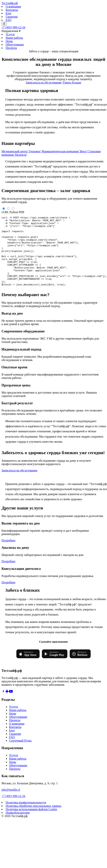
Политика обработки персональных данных (34, 819)
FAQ (9, 20)
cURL (5, 212)
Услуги (10, 34)
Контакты (12, 10)
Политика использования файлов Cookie (31, 822)
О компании (13, 6)
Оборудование (15, 44)
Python (14, 212)
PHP (21, 212)
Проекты (11, 48)
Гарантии (12, 17)
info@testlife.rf (11, 803)
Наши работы (14, 38)
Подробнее (8, 553)
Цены (9, 41)
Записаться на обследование (44, 82)
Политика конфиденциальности (26, 815)
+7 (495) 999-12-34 (13, 27)
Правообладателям (18, 826)
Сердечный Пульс (20, 754)
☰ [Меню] (4, 24)
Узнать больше (72, 82)
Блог (9, 13)
